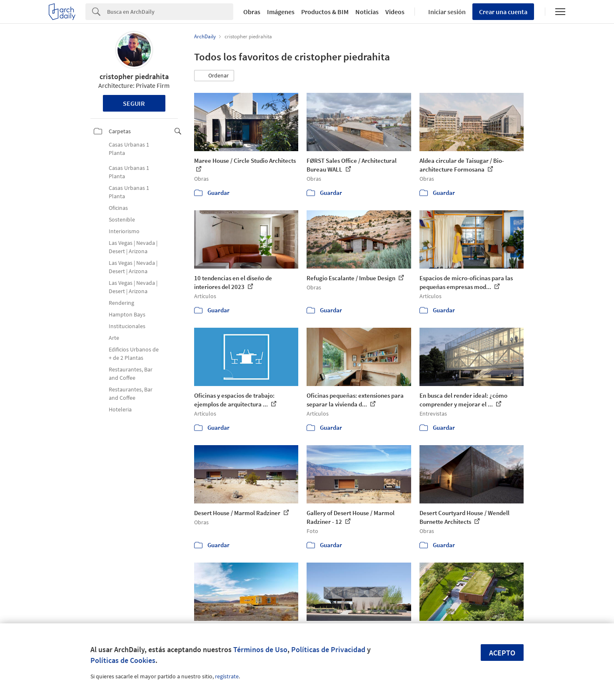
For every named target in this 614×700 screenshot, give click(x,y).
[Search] (170, 12)
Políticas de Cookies (123, 660)
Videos (395, 12)
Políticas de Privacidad (328, 649)
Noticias (367, 12)
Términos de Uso (260, 649)
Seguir (134, 103)
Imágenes (281, 12)
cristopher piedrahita (134, 76)
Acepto (502, 653)
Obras (252, 12)
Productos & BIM (325, 12)
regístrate (227, 676)
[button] (214, 76)
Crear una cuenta (503, 12)
